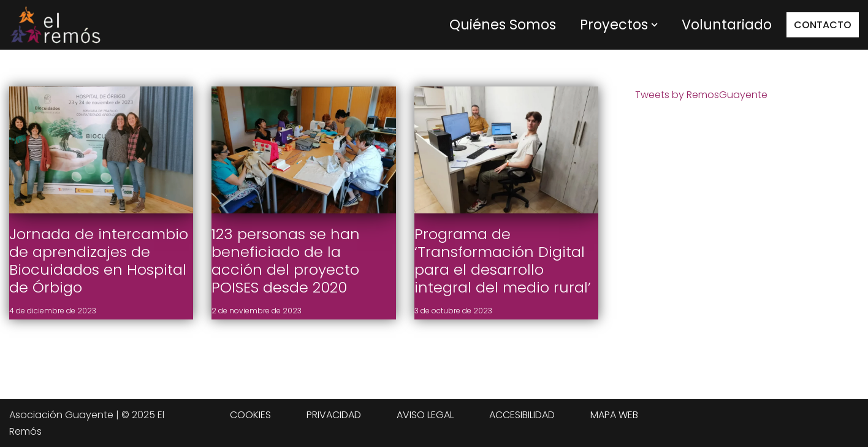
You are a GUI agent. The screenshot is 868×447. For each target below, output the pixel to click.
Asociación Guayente (61, 415)
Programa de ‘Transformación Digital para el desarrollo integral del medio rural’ (503, 260)
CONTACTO (823, 25)
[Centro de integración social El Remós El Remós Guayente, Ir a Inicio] (55, 25)
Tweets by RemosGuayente (701, 95)
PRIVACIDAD (334, 415)
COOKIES (250, 415)
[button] (654, 25)
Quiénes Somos (503, 25)
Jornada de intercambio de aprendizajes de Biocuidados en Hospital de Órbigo (99, 260)
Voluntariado (727, 25)
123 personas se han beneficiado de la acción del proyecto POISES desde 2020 (286, 260)
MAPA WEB (614, 415)
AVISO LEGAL (425, 415)
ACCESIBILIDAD (522, 415)
